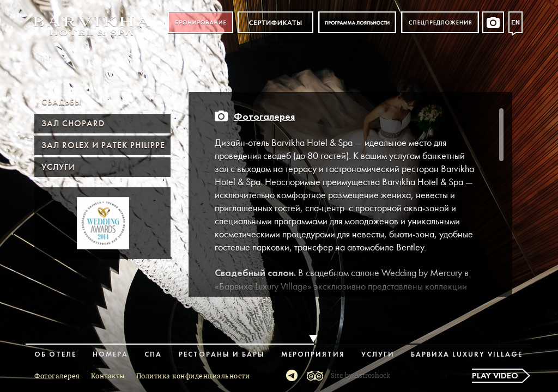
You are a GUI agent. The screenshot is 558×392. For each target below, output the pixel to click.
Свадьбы (62, 102)
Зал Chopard (73, 124)
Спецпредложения (440, 23)
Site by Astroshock (360, 376)
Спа (153, 355)
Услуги (58, 167)
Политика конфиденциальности (193, 376)
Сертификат (275, 23)
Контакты (108, 376)
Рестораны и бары (222, 355)
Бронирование (201, 23)
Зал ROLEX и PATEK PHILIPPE (103, 145)
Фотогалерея (264, 117)
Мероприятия (313, 355)
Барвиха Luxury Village (467, 355)
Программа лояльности (357, 23)
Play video (495, 376)
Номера (110, 355)
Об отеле (55, 355)
